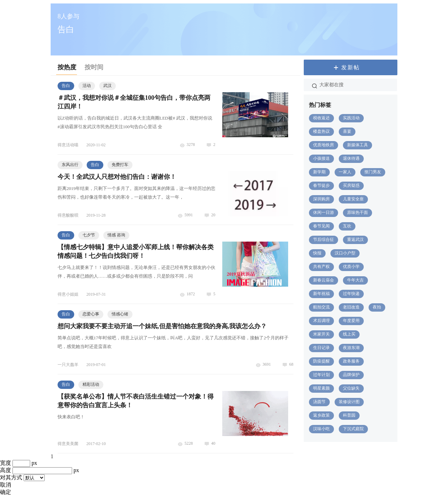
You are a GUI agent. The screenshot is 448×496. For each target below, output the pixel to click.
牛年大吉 (355, 280)
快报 (317, 253)
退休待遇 (351, 158)
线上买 (349, 334)
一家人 (345, 172)
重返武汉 (355, 240)
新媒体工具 (357, 145)
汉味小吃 (321, 429)
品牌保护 (351, 375)
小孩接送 (321, 158)
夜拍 (377, 307)
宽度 (6, 463)
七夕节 (89, 235)
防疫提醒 (321, 361)
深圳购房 (321, 199)
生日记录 (321, 348)
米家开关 (321, 334)
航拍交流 (321, 307)
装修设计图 (349, 402)
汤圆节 (319, 402)
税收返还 (321, 118)
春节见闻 (321, 226)
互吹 (347, 226)
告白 (66, 86)
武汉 (107, 86)
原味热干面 (357, 212)
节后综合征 (324, 240)
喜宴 (347, 131)
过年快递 (351, 294)
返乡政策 (321, 415)
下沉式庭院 (353, 429)
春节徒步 (321, 185)
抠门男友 (373, 172)
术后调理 (321, 321)
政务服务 (351, 361)
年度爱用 (351, 321)
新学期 (319, 172)
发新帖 (351, 67)
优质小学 (351, 267)
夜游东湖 (351, 348)
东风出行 (70, 165)
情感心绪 (120, 314)
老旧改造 (351, 307)
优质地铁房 (324, 145)
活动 (87, 86)
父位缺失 (351, 388)
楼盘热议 (321, 131)
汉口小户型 (345, 253)
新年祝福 (321, 294)
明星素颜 (321, 388)
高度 (6, 470)
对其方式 (11, 477)
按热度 (67, 67)
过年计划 (321, 375)
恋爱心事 (91, 314)
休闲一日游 (324, 212)
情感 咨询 (116, 235)
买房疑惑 (351, 185)
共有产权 (321, 267)
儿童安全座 (353, 199)
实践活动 (351, 118)
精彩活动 (91, 384)
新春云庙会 (324, 280)
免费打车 (120, 165)
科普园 (349, 415)
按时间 (94, 67)
